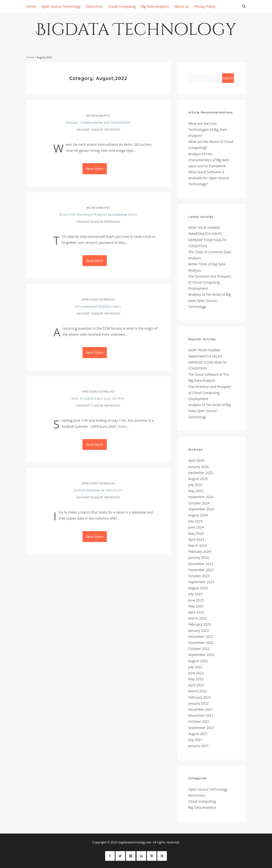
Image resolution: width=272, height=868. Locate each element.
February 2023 (200, 624)
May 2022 (196, 679)
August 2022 (198, 661)
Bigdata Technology (136, 32)
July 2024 (195, 521)
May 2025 (196, 491)
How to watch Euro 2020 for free (98, 398)
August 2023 (198, 588)
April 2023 (196, 612)
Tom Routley (112, 130)
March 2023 (198, 618)
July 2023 (195, 594)
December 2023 (201, 564)
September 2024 (201, 509)
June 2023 (196, 600)
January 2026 (199, 467)
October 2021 (199, 721)
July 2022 (195, 667)
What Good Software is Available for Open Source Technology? (209, 178)
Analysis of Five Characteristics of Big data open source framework (209, 160)
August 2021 (198, 734)
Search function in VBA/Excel (98, 490)
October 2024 (199, 503)
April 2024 (196, 539)
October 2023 (199, 576)
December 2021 (201, 709)
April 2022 (196, 685)
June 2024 (196, 527)
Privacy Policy (205, 6)
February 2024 (200, 551)
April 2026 (196, 460)
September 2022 (201, 655)
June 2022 (196, 673)
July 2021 (195, 740)
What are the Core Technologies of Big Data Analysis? (208, 130)
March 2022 (198, 691)
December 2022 (201, 637)
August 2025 (198, 479)
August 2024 (198, 515)
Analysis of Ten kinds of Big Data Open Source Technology (210, 300)
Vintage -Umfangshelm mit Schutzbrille (98, 122)
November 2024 (201, 497)
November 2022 (201, 643)
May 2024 (196, 533)
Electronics (94, 6)
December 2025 (201, 473)
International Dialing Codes (98, 306)
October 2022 (199, 649)
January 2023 (199, 631)
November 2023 (201, 570)
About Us (182, 6)
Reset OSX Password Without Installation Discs (98, 214)
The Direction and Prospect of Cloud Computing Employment (210, 282)
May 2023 (196, 606)
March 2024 (198, 545)
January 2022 (199, 703)
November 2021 (201, 715)
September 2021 (201, 728)
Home (31, 6)
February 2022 (200, 697)
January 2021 (199, 746)
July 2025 (195, 485)
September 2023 (201, 582)
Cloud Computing (122, 6)
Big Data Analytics (155, 6)
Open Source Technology (61, 6)
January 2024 (199, 558)
